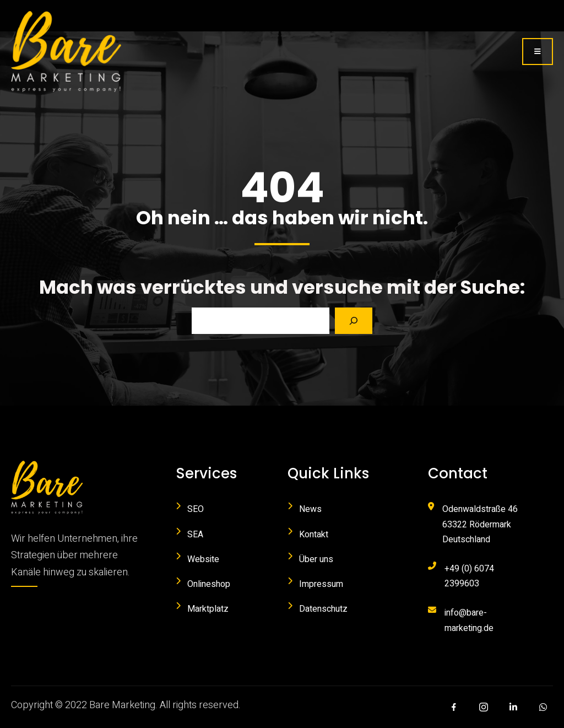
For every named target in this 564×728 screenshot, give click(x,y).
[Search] (354, 321)
